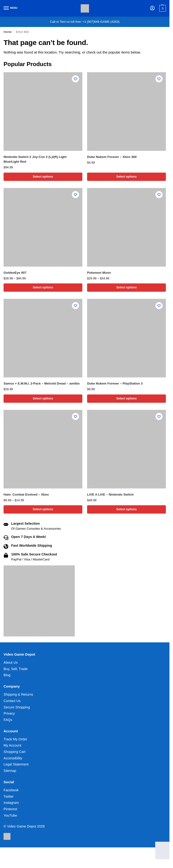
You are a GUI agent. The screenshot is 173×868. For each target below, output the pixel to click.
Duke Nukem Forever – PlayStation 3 (115, 384)
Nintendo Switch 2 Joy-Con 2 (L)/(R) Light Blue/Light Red (35, 159)
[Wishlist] (75, 79)
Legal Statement (16, 765)
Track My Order (15, 740)
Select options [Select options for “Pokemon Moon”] (126, 288)
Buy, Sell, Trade (16, 669)
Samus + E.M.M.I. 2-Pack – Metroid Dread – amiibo (42, 384)
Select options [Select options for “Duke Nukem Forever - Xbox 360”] (126, 177)
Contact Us (12, 701)
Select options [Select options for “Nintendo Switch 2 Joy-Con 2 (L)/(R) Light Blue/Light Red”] (43, 177)
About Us (11, 663)
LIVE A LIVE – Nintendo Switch (110, 495)
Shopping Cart (14, 752)
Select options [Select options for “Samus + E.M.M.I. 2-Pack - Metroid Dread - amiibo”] (43, 399)
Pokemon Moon (99, 273)
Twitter (9, 797)
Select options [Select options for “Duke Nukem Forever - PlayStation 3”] (126, 399)
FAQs (8, 720)
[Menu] (11, 8)
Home (8, 32)
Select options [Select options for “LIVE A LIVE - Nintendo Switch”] (126, 510)
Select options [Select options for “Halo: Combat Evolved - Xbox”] (43, 510)
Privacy (9, 714)
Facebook (11, 791)
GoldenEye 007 (15, 273)
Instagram (11, 803)
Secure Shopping (17, 708)
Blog (7, 676)
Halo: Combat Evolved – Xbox (26, 495)
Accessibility (13, 759)
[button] (162, 8)
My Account (12, 746)
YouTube (10, 816)
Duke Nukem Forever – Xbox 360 (112, 157)
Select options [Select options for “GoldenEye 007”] (43, 288)
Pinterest (10, 810)
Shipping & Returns (18, 695)
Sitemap (10, 771)
